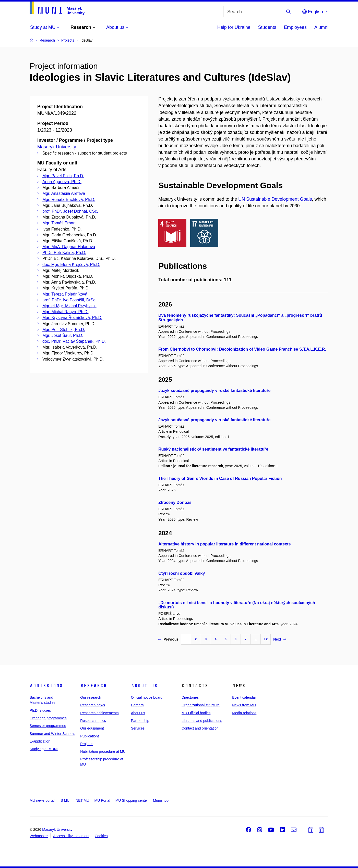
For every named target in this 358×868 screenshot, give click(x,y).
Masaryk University (57, 147)
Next (280, 639)
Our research (91, 697)
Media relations (244, 713)
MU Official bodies (196, 713)
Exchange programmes (48, 718)
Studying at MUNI (44, 749)
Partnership (140, 721)
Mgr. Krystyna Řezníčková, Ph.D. (72, 318)
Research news (93, 705)
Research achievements (99, 713)
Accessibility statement (71, 836)
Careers (137, 705)
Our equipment (92, 728)
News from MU (244, 705)
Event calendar (244, 697)
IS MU (64, 800)
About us (144, 686)
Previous (168, 639)
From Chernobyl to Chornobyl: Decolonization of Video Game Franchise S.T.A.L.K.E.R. (242, 349)
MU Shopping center (132, 800)
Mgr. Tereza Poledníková (65, 294)
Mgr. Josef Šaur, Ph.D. (63, 335)
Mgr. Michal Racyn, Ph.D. (65, 312)
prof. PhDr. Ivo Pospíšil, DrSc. (69, 300)
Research (93, 686)
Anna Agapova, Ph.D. (62, 182)
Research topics (93, 721)
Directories (190, 697)
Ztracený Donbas (175, 502)
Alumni (321, 27)
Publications (90, 736)
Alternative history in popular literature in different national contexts (224, 544)
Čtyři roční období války (182, 573)
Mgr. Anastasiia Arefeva (64, 193)
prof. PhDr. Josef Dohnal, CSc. (70, 211)
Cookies (101, 836)
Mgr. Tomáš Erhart (59, 223)
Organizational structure (201, 705)
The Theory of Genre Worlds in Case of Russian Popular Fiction (220, 478)
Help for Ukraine (234, 27)
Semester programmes (48, 726)
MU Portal (102, 800)
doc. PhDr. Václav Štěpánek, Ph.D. (74, 341)
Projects (87, 744)
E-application (40, 741)
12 (266, 639)
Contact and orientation (200, 728)
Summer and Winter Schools (52, 734)
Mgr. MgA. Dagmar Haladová (69, 247)
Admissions (46, 686)
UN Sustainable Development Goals (275, 199)
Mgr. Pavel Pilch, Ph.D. (63, 176)
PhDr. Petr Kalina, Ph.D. (64, 253)
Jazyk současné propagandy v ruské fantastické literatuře (214, 391)
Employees (295, 27)
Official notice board (147, 697)
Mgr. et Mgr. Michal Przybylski (69, 306)
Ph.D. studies (40, 710)
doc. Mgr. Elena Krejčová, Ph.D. (71, 265)
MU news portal (42, 800)
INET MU (82, 800)
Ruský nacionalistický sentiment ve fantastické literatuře (213, 449)
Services (138, 728)
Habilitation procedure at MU (103, 751)
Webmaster (39, 836)
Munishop (161, 800)
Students (267, 27)
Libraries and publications (202, 721)
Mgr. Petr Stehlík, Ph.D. (64, 330)
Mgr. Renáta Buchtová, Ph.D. (69, 200)
